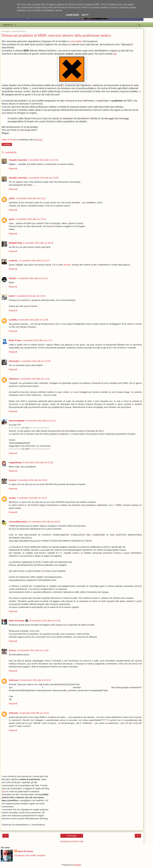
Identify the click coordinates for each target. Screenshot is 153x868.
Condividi (7, 144)
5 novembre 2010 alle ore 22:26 (38, 462)
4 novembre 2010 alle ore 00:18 (38, 243)
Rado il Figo (15, 340)
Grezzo (12, 480)
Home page (72, 836)
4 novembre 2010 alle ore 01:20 (32, 278)
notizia (79, 41)
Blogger (77, 865)
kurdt (12, 296)
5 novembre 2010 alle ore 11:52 (35, 379)
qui (115, 54)
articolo (67, 265)
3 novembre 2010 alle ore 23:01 (43, 160)
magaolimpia (15, 462)
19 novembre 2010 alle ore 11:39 (45, 621)
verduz (12, 498)
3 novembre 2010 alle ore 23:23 (31, 219)
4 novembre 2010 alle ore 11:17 (37, 340)
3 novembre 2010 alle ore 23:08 (43, 178)
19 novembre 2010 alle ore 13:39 (33, 650)
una (73, 41)
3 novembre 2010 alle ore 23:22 (31, 198)
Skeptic (13, 278)
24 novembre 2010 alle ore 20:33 (35, 680)
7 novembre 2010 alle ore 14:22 (32, 498)
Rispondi (13, 168)
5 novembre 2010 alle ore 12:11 (41, 421)
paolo (12, 198)
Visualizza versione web (72, 841)
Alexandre (14, 361)
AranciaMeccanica (18, 522)
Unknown (14, 379)
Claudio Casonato (18, 160)
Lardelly (13, 320)
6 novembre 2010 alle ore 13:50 (32, 480)
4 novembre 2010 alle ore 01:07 (34, 261)
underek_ (14, 261)
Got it (85, 15)
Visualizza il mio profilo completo (30, 855)
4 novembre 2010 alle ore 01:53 (30, 296)
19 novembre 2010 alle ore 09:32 (44, 522)
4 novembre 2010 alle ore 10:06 (33, 320)
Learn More (72, 15)
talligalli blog (15, 243)
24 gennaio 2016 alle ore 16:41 (34, 713)
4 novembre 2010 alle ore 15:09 (35, 361)
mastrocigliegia (17, 421)
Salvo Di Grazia (17, 621)
